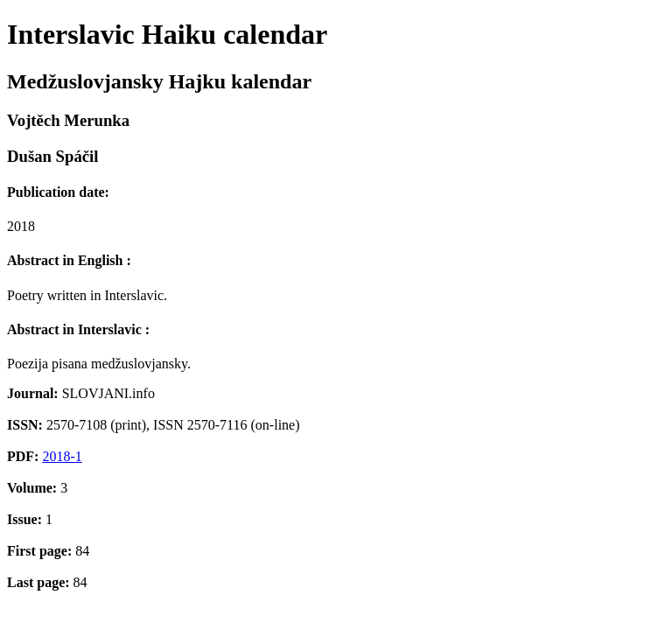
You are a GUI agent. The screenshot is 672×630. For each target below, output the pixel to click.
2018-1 (62, 456)
